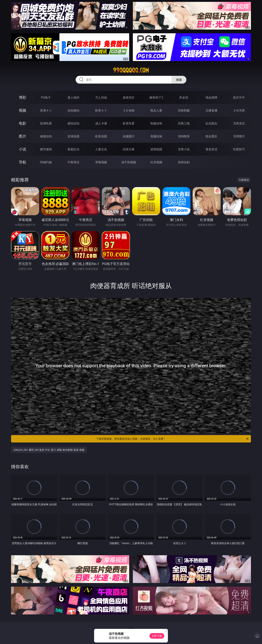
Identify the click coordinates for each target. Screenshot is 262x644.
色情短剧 (184, 162)
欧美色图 (101, 136)
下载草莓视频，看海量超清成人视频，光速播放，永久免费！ (173, 439)
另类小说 (184, 149)
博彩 (23, 97)
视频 (23, 110)
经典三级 (184, 123)
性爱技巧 (239, 149)
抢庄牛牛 (239, 97)
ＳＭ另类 (239, 110)
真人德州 (73, 97)
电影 (23, 123)
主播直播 (211, 110)
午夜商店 (73, 162)
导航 (23, 162)
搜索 (179, 80)
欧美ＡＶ (101, 110)
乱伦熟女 (211, 123)
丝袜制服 (184, 110)
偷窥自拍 (46, 136)
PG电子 (46, 97)
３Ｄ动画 (129, 110)
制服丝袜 (156, 123)
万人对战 (101, 97)
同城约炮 (46, 162)
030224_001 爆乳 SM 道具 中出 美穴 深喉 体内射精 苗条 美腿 (49, 450)
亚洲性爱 (46, 123)
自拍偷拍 (73, 110)
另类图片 (239, 136)
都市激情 (46, 149)
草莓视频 (101, 162)
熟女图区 (211, 136)
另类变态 (239, 123)
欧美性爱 (129, 123)
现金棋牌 (211, 97)
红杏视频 (156, 162)
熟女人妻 (156, 110)
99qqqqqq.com (131, 70)
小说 (23, 149)
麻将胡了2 (156, 97)
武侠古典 (129, 149)
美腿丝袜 (156, 136)
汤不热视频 (129, 162)
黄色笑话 (211, 149)
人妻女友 (101, 149)
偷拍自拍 (73, 123)
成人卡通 (101, 123)
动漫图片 (129, 136)
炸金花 (184, 97)
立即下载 (157, 636)
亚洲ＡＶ (46, 110)
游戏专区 (129, 97)
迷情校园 (156, 149)
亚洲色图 (73, 136)
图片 (23, 136)
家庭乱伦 (73, 149)
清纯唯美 (184, 136)
